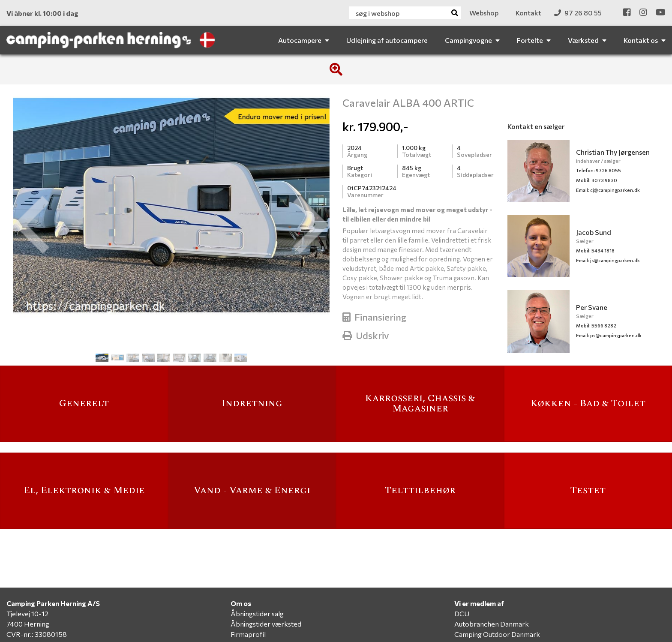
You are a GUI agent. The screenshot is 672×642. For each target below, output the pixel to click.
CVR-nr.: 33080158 (37, 634)
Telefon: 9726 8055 (598, 170)
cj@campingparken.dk (608, 190)
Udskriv (366, 335)
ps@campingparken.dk (609, 335)
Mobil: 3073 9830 (597, 180)
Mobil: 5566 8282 (596, 325)
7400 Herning (28, 624)
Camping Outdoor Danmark (497, 634)
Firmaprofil (248, 634)
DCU (462, 613)
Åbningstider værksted (266, 624)
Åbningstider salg (257, 613)
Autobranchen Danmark (492, 624)
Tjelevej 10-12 (27, 613)
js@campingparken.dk (608, 260)
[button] (31, 225)
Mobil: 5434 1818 (595, 250)
